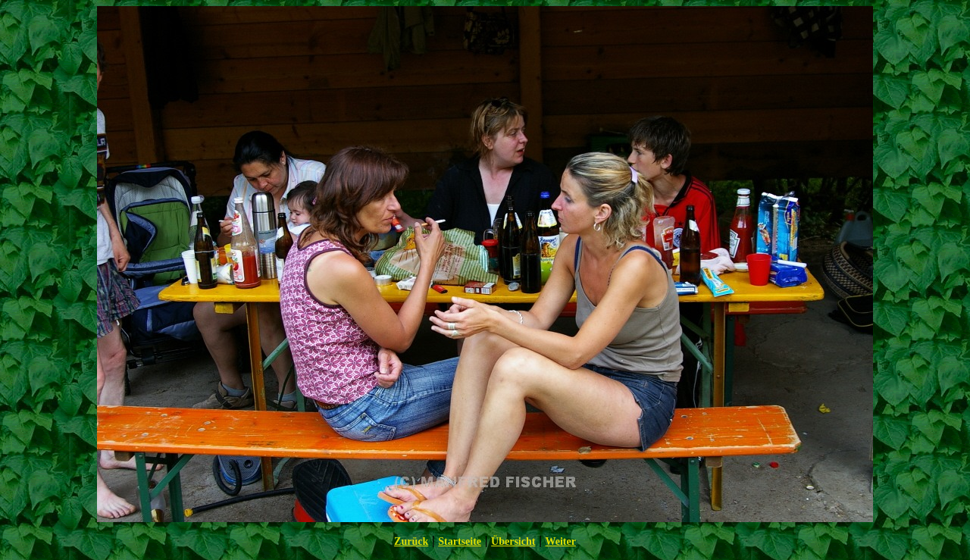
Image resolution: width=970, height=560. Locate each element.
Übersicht (513, 541)
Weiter (560, 541)
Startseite (460, 541)
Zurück (411, 541)
